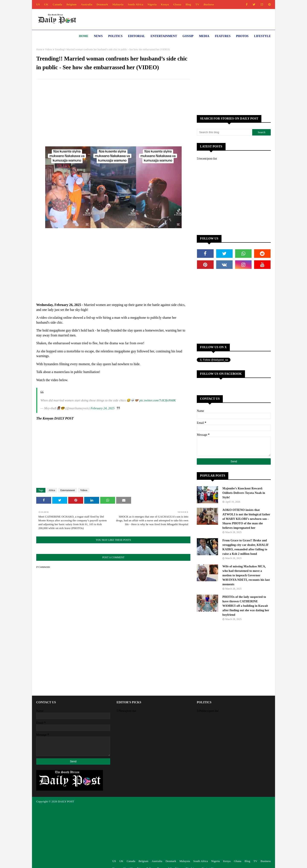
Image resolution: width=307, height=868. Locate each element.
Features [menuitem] (223, 36)
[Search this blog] (224, 132)
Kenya (165, 4)
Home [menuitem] (84, 36)
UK (46, 4)
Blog (188, 4)
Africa (52, 490)
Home (39, 49)
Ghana (177, 4)
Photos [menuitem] (242, 36)
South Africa (135, 4)
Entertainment (68, 490)
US (38, 4)
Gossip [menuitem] (188, 36)
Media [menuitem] (204, 36)
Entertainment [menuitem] (164, 36)
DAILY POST (66, 801)
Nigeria (152, 4)
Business (209, 4)
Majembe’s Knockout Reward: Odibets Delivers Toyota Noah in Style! (244, 493)
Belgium (72, 4)
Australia (87, 4)
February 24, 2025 (103, 408)
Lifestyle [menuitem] (262, 36)
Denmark (102, 4)
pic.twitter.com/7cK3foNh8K (158, 400)
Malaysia (118, 4)
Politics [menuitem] (115, 36)
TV (197, 4)
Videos (49, 49)
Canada (57, 4)
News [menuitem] (98, 36)
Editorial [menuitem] (136, 36)
